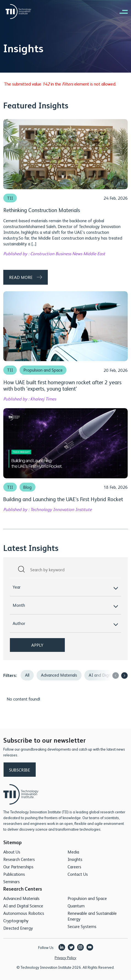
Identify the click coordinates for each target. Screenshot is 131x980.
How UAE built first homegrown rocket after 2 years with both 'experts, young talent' (62, 385)
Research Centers (19, 859)
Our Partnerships (18, 867)
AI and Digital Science (23, 906)
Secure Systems (82, 926)
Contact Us (78, 874)
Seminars (12, 881)
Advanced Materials (59, 675)
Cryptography (16, 920)
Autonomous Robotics (24, 913)
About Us (12, 852)
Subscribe (20, 770)
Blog (27, 487)
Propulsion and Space (43, 370)
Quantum (76, 906)
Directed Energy (18, 928)
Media (73, 852)
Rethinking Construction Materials (42, 210)
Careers (74, 867)
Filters (10, 675)
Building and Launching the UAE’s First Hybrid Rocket (63, 499)
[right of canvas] (121, 12)
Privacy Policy (65, 957)
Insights (75, 859)
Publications (14, 874)
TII (10, 198)
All (27, 675)
